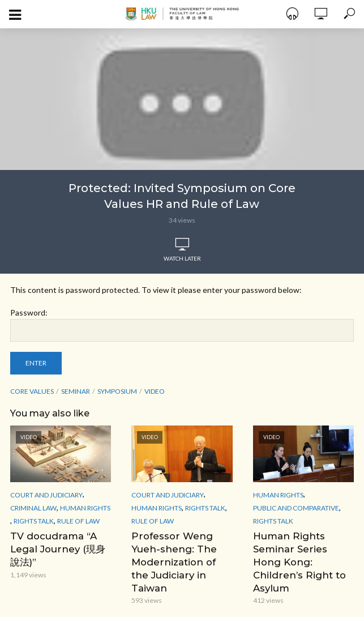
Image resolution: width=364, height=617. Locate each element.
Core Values (32, 391)
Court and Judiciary (46, 495)
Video (155, 391)
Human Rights (85, 508)
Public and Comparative (296, 508)
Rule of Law (78, 521)
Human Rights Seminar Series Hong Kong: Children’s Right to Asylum (303, 554)
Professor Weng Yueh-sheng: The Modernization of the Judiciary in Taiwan (180, 554)
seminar (76, 391)
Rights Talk (34, 521)
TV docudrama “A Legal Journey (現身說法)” (59, 548)
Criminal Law (33, 508)
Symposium (117, 391)
